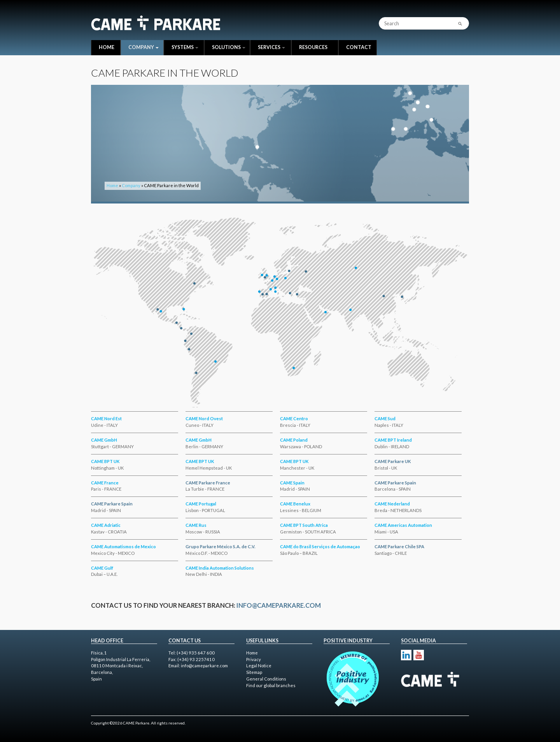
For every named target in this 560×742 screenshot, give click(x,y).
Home (107, 47)
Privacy (254, 659)
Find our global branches (271, 685)
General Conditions (266, 679)
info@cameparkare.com (279, 605)
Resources (313, 47)
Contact (359, 47)
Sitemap (254, 672)
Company (143, 47)
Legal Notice (259, 666)
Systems (185, 47)
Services (271, 47)
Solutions (229, 47)
